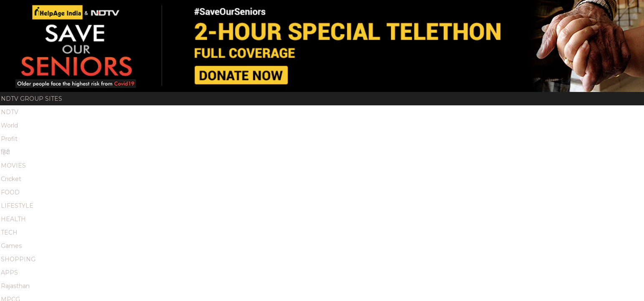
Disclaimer (347, 207)
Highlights (238, 123)
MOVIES (104, 10)
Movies (332, 236)
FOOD (149, 10)
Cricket (128, 10)
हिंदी (87, 10)
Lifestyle (511, 236)
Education (444, 236)
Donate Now (111, 123)
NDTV (29, 10)
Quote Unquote (327, 123)
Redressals (462, 207)
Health (479, 236)
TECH (216, 10)
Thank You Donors (176, 123)
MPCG (337, 10)
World (49, 10)
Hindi (271, 236)
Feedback (385, 207)
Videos (278, 123)
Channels (310, 207)
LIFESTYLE (171, 10)
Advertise (228, 207)
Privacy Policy (509, 207)
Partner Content (270, 218)
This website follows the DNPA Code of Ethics (258, 263)
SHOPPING (261, 10)
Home (69, 123)
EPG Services (269, 207)
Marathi (360, 10)
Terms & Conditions (207, 218)
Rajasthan (311, 10)
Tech (413, 236)
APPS (284, 10)
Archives (317, 218)
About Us (192, 207)
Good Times (390, 10)
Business (299, 236)
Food (390, 236)
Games (235, 10)
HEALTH (197, 10)
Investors (421, 207)
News (247, 236)
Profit (70, 10)
